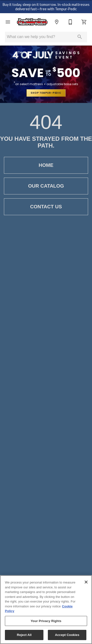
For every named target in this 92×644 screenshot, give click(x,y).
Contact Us (46, 207)
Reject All (24, 635)
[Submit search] (80, 37)
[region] (46, 610)
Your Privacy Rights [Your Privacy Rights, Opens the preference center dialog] (46, 621)
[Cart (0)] (84, 22)
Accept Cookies (67, 635)
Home (46, 165)
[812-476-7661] (70, 22)
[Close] (86, 582)
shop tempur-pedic (46, 93)
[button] (8, 22)
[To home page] (32, 22)
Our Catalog (46, 186)
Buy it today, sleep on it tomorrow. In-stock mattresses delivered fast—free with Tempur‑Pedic (46, 7)
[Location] (57, 22)
